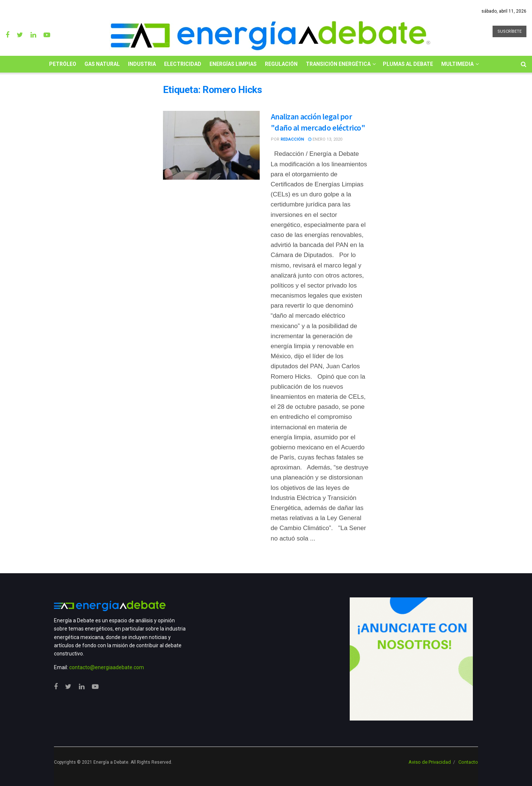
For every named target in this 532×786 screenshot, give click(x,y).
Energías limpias (233, 64)
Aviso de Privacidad (430, 762)
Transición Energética (338, 64)
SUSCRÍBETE (509, 31)
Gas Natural (102, 64)
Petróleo (63, 64)
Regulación (281, 64)
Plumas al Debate (408, 64)
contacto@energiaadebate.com (107, 667)
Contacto (468, 762)
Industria (142, 64)
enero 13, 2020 (325, 139)
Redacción (292, 139)
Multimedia (457, 64)
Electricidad (183, 64)
